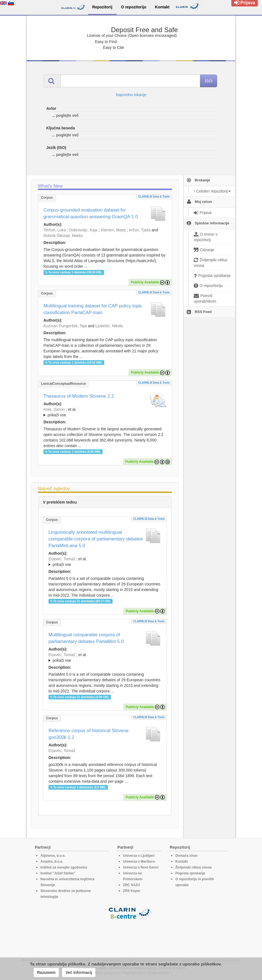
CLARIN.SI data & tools (154, 197)
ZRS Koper (132, 891)
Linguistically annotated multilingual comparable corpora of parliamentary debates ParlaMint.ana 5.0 (96, 539)
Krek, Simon (54, 409)
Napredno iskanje (131, 95)
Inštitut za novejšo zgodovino (64, 867)
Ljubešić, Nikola (109, 326)
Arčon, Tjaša (140, 230)
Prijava (245, 3)
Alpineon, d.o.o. (53, 856)
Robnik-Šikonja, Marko (63, 236)
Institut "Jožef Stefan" (58, 873)
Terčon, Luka (55, 230)
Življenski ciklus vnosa (193, 867)
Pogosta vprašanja (190, 873)
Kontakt (182, 862)
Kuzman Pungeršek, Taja (65, 326)
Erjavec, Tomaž (62, 559)
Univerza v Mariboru (139, 862)
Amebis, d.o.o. (52, 862)
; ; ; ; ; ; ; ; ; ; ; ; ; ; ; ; (105, 412)
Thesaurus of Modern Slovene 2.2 (79, 396)
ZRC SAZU (131, 885)
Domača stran (186, 856)
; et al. (105, 412)
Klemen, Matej (113, 230)
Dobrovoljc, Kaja (83, 230)
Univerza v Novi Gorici (141, 867)
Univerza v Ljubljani (139, 856)
